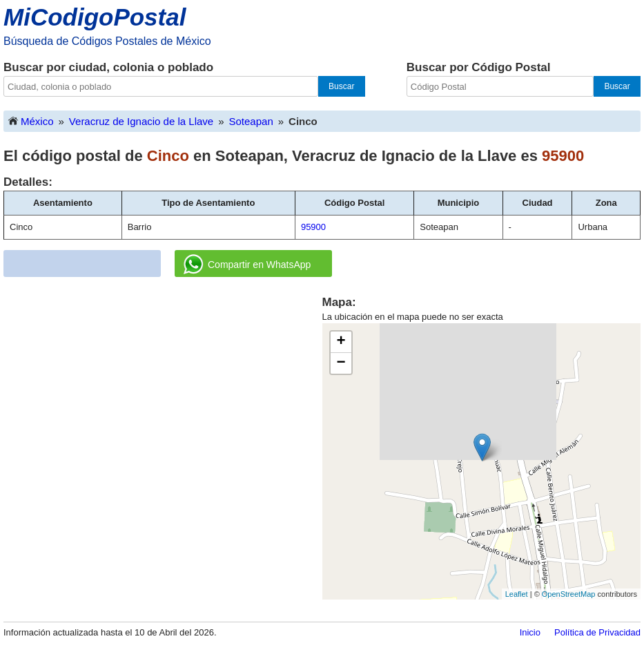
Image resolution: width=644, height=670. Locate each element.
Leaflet (517, 594)
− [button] (341, 363)
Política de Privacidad (597, 632)
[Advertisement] (163, 391)
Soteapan (251, 121)
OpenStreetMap (569, 594)
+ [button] (341, 342)
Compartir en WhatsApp (247, 265)
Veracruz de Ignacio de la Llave (141, 121)
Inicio (530, 632)
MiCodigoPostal (95, 17)
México (30, 121)
